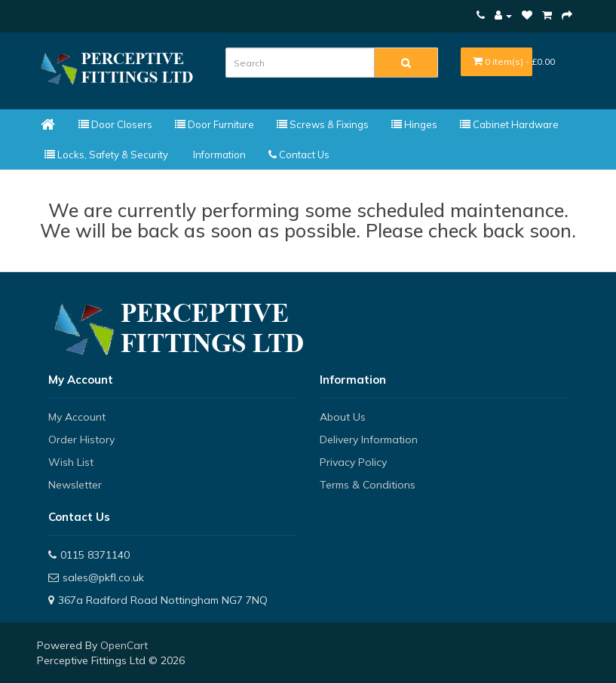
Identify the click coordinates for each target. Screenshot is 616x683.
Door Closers (115, 124)
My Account (77, 417)
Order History (81, 440)
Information (218, 155)
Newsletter (75, 485)
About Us (343, 417)
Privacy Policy (353, 462)
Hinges (414, 124)
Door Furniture (215, 124)
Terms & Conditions (368, 485)
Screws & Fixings (323, 124)
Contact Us (299, 155)
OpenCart (124, 645)
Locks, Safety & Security (106, 155)
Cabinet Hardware (509, 124)
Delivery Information (369, 440)
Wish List (71, 462)
